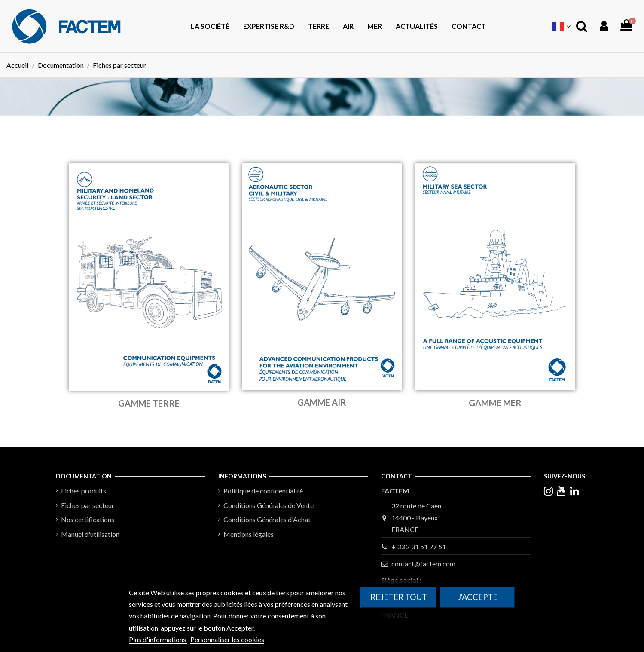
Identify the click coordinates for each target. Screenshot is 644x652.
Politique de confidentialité (263, 491)
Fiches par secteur (88, 505)
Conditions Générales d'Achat (267, 519)
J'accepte (478, 597)
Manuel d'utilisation (90, 534)
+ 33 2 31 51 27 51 (419, 546)
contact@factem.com (423, 564)
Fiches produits (84, 491)
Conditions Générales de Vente (269, 505)
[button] (319, 26)
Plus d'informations (158, 639)
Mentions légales (249, 534)
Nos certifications (88, 519)
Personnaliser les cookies (227, 639)
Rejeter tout (399, 597)
